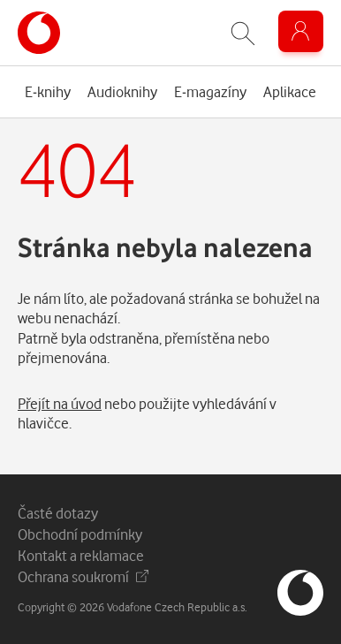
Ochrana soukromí (83, 576)
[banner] (39, 33)
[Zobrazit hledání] (243, 33)
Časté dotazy (58, 513)
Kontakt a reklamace (81, 555)
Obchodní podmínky (80, 534)
